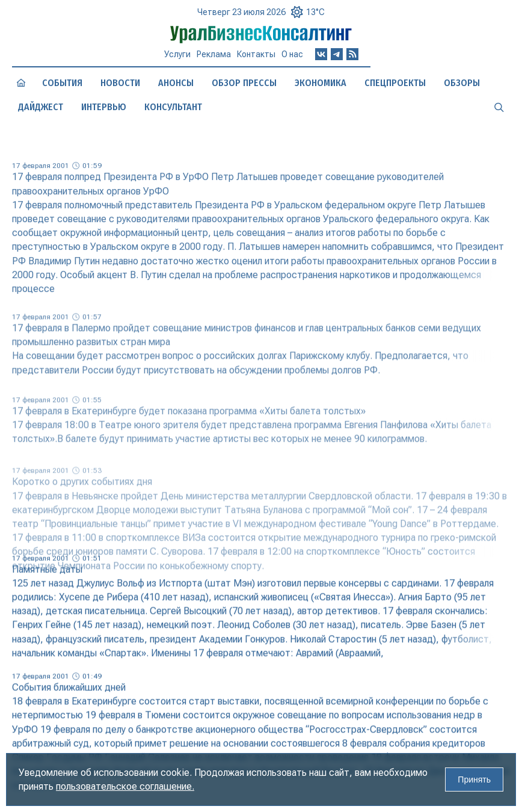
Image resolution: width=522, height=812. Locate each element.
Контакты (256, 54)
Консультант (173, 107)
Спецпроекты (395, 83)
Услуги (177, 54)
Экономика (321, 83)
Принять (474, 779)
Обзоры (462, 83)
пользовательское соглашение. (125, 786)
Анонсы (176, 83)
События (62, 83)
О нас (292, 54)
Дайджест (41, 107)
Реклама (214, 54)
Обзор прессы (244, 83)
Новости (120, 83)
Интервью (104, 107)
